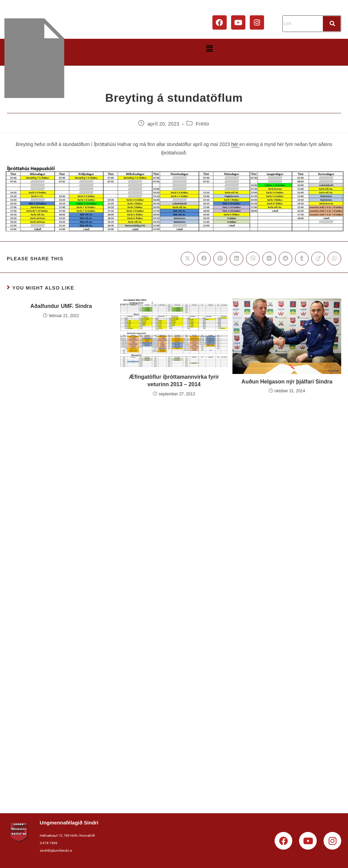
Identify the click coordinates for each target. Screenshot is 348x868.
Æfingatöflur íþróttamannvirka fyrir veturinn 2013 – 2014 (174, 381)
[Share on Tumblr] (302, 259)
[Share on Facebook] (204, 259)
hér (235, 144)
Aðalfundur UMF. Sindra (61, 306)
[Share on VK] (269, 259)
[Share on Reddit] (285, 259)
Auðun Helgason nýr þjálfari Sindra (287, 382)
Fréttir (203, 124)
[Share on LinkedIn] (237, 259)
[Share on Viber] (253, 259)
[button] (209, 49)
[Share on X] (188, 259)
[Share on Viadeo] (318, 259)
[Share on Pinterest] (220, 259)
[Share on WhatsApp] (334, 259)
